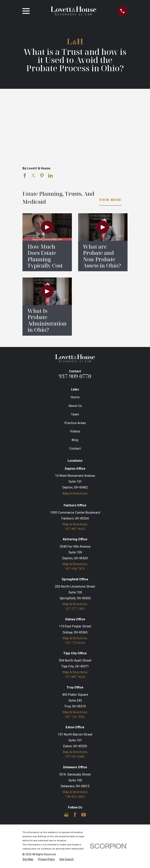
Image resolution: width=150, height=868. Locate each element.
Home (75, 397)
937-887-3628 (75, 677)
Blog (75, 440)
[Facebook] (75, 815)
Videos (75, 431)
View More (110, 200)
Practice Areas (75, 423)
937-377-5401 (75, 609)
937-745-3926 (75, 717)
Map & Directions (75, 493)
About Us (75, 406)
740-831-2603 (75, 797)
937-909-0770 (75, 376)
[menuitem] (28, 860)
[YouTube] (83, 815)
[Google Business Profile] (66, 815)
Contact (75, 449)
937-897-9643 (75, 529)
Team (75, 414)
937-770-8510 (75, 643)
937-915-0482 (75, 757)
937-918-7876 (75, 569)
